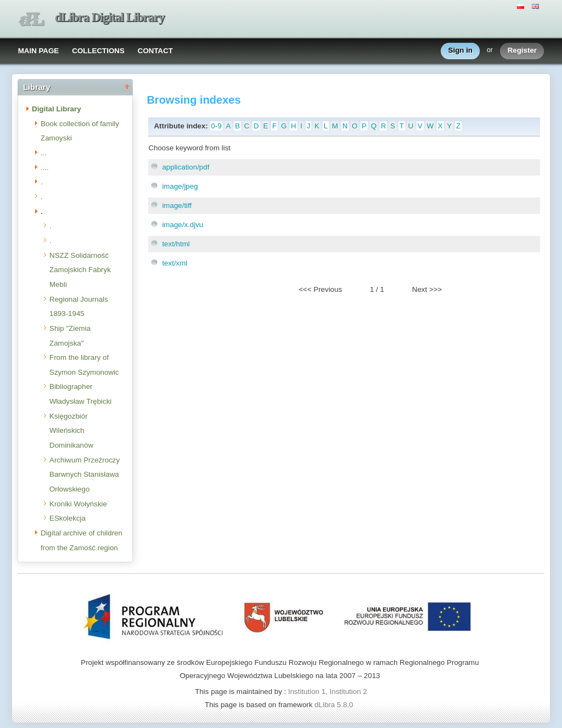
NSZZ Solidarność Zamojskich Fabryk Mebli (80, 270)
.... (45, 168)
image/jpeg (180, 186)
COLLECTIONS (98, 51)
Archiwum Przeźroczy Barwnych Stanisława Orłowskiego (85, 475)
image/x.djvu (182, 225)
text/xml (175, 263)
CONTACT (155, 51)
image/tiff (177, 205)
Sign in (460, 51)
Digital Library (57, 109)
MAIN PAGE (39, 51)
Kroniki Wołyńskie (78, 504)
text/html (176, 244)
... (44, 153)
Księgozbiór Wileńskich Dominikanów (71, 431)
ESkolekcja (68, 518)
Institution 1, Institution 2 (328, 692)
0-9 (217, 126)
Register (522, 51)
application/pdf (186, 167)
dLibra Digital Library (110, 17)
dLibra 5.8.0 (335, 705)
